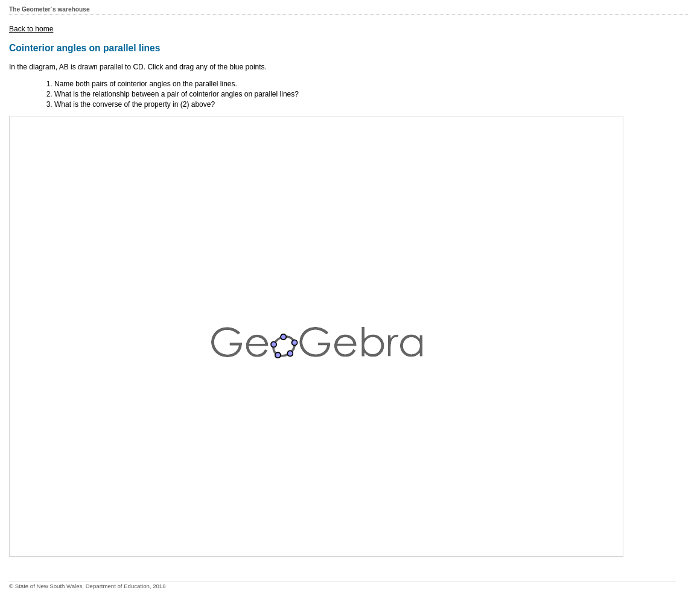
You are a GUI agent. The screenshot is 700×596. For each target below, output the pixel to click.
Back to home (31, 29)
